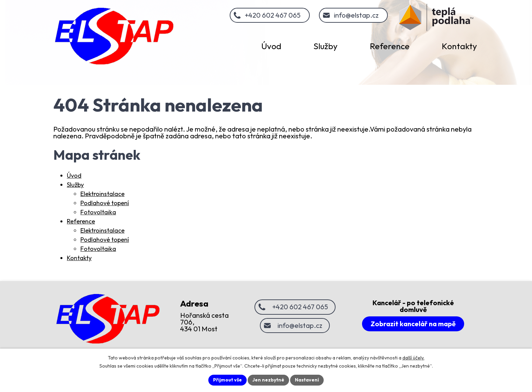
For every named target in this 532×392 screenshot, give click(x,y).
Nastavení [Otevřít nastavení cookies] (307, 380)
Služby (75, 185)
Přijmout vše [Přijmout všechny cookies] (227, 380)
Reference (81, 221)
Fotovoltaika (98, 212)
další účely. (413, 358)
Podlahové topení (105, 203)
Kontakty (79, 258)
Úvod (74, 175)
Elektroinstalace (102, 194)
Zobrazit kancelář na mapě (413, 324)
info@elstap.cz (356, 15)
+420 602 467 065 (273, 15)
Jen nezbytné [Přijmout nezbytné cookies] (268, 380)
